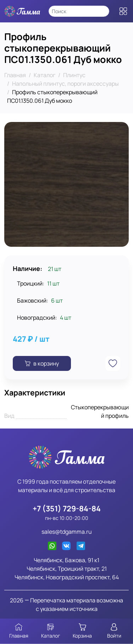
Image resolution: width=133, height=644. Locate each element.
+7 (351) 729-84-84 (67, 508)
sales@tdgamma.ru (67, 532)
